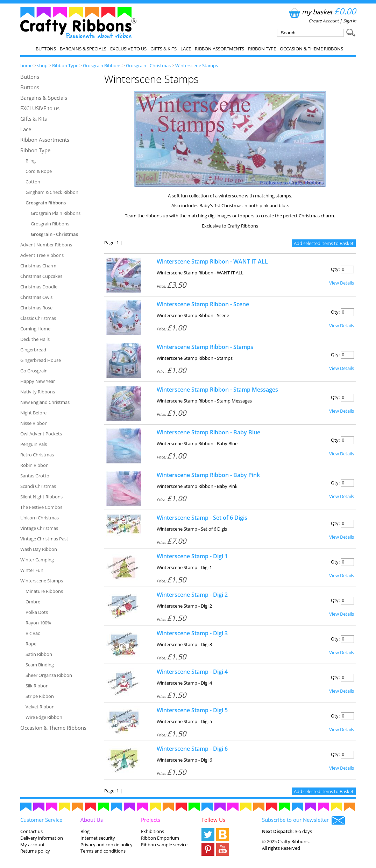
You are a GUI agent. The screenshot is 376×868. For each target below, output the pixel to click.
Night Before (33, 413)
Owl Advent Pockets (41, 434)
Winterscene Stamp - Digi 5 (192, 710)
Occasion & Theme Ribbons (311, 49)
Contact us (31, 831)
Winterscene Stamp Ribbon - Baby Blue (208, 432)
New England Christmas (45, 402)
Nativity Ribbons (38, 392)
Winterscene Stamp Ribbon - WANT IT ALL (212, 261)
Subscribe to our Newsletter (303, 820)
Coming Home (35, 329)
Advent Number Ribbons (46, 245)
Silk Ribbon (37, 686)
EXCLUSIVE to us (128, 49)
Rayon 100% (38, 623)
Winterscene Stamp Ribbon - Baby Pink (208, 475)
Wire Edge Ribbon (44, 717)
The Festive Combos (41, 507)
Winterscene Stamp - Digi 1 (192, 556)
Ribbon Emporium (160, 838)
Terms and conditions (103, 851)
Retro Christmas (37, 455)
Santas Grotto (35, 476)
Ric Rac (33, 633)
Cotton (33, 182)
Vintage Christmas (39, 528)
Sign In (350, 21)
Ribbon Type (262, 49)
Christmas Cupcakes (41, 276)
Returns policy (35, 851)
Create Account (324, 21)
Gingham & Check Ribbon (52, 192)
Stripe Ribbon (40, 696)
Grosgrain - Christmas (148, 65)
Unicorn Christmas (40, 518)
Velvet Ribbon (40, 707)
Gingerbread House (41, 360)
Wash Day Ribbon (39, 549)
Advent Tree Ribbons (42, 255)
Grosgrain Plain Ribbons (56, 213)
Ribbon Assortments (219, 49)
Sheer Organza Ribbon (49, 675)
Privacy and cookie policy (107, 845)
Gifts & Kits (164, 49)
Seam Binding (40, 665)
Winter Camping (37, 560)
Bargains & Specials (83, 49)
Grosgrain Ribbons (102, 65)
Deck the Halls (35, 339)
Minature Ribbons (44, 591)
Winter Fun (32, 570)
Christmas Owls (36, 297)
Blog (85, 831)
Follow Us (213, 820)
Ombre (33, 602)
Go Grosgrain (34, 371)
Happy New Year (38, 381)
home (26, 65)
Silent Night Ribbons (41, 497)
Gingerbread (33, 350)
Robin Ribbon (34, 465)
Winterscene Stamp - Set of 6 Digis (202, 518)
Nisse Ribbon (34, 423)
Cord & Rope (39, 171)
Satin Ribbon (39, 654)
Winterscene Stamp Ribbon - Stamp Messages (217, 390)
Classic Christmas (38, 318)
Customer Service (41, 820)
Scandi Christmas (38, 486)
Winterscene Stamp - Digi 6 (192, 749)
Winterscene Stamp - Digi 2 (192, 595)
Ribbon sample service (164, 845)
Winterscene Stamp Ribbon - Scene (203, 304)
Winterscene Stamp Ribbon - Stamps (205, 347)
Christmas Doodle (39, 287)
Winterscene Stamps (197, 65)
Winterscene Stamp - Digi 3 (192, 633)
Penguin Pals (34, 444)
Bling (31, 161)
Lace (186, 49)
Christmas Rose (36, 308)
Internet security (98, 838)
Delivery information (42, 838)
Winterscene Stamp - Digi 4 (192, 672)
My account (33, 845)
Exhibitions (152, 831)
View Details (342, 283)
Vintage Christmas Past (44, 539)
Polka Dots (37, 612)
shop (42, 65)
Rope (31, 644)
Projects (151, 820)
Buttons (46, 49)
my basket (322, 12)
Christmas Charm (38, 266)
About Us (92, 820)
